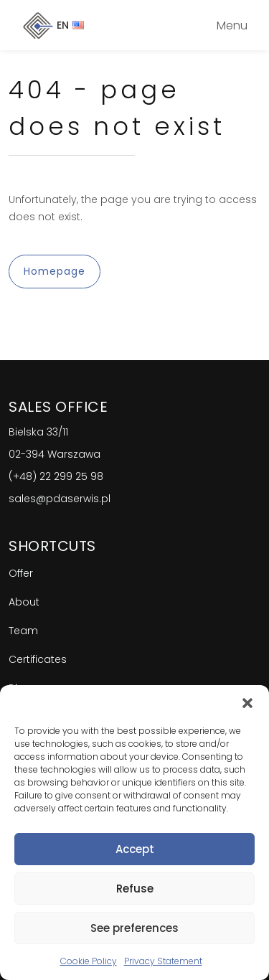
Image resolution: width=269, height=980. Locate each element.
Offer (21, 573)
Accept (135, 849)
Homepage (55, 271)
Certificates (38, 659)
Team (23, 631)
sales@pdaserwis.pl (60, 499)
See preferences (134, 928)
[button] (247, 703)
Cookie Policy (89, 961)
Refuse (135, 889)
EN (70, 25)
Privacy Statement (163, 961)
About (24, 602)
